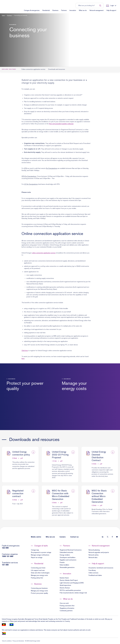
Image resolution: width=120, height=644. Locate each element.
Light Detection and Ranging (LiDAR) (72, 583)
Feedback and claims (95, 575)
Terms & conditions (7, 641)
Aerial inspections (65, 585)
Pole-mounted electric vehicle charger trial (73, 593)
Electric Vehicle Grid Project (69, 580)
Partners (64, 10)
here (23, 359)
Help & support (111, 10)
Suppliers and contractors (68, 560)
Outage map (35, 550)
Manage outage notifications (40, 555)
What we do (83, 10)
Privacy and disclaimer (18, 641)
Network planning (94, 550)
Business (55, 10)
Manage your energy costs (39, 575)
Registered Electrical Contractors (71, 550)
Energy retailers (65, 555)
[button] (60, 40)
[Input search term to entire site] (89, 5)
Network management (97, 10)
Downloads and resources (57, 69)
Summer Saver (64, 578)
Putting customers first (67, 606)
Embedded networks (66, 552)
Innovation (73, 10)
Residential (46, 10)
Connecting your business (39, 588)
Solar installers (64, 565)
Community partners (66, 611)
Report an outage (37, 557)
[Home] (10, 9)
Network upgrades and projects (99, 552)
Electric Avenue (65, 588)
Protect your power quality (39, 593)
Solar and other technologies (40, 573)
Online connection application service (33, 69)
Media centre (36, 537)
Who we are (50, 537)
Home (3, 15)
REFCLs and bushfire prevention (70, 590)
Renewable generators (67, 567)
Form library (92, 570)
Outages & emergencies (32, 10)
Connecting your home (38, 568)
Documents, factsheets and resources (101, 568)
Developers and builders (68, 557)
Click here (25, 351)
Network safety (94, 555)
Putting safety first (37, 578)
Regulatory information (67, 608)
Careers (63, 537)
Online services (93, 573)
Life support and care (38, 570)
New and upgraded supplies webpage (61, 124)
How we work (64, 603)
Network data (93, 557)
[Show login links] (111, 5)
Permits (62, 562)
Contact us (74, 537)
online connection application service (44, 253)
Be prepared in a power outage (41, 552)
